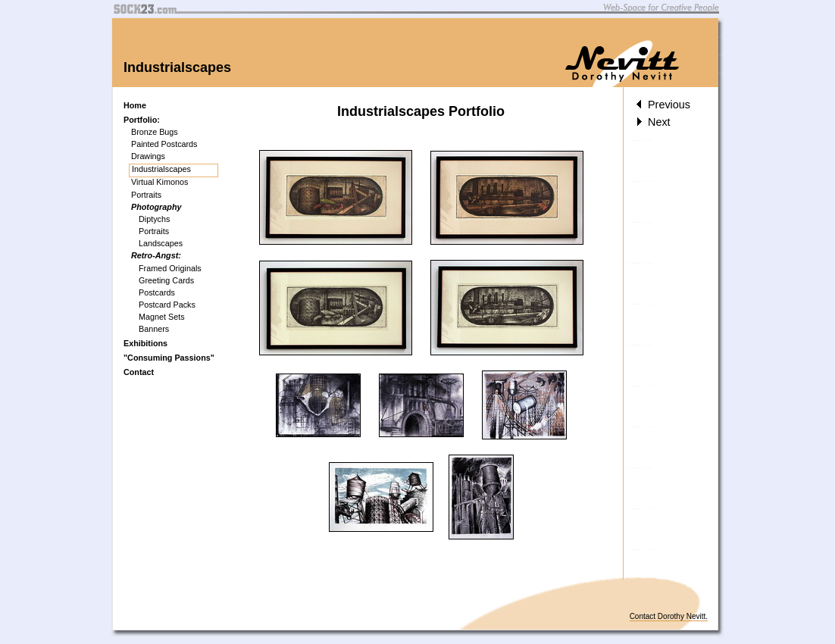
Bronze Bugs (155, 132)
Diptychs (154, 219)
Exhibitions (145, 343)
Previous (663, 105)
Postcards (157, 292)
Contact (139, 372)
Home (135, 105)
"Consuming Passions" (169, 358)
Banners (154, 329)
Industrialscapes (161, 169)
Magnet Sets (162, 317)
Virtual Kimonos (159, 182)
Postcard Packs (167, 305)
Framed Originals (170, 268)
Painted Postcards (164, 144)
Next (653, 122)
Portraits (146, 195)
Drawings (148, 156)
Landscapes (161, 243)
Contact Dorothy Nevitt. (669, 616)
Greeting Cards (166, 280)
